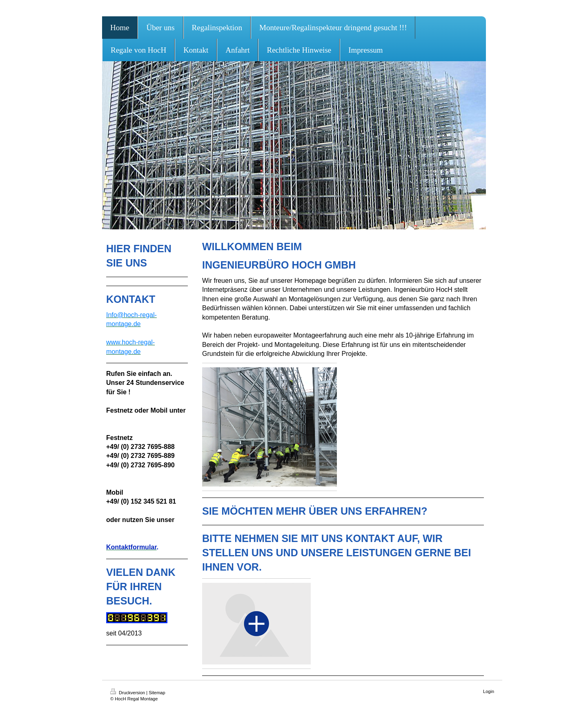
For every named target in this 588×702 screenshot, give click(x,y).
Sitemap (157, 693)
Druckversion (128, 693)
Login (489, 691)
